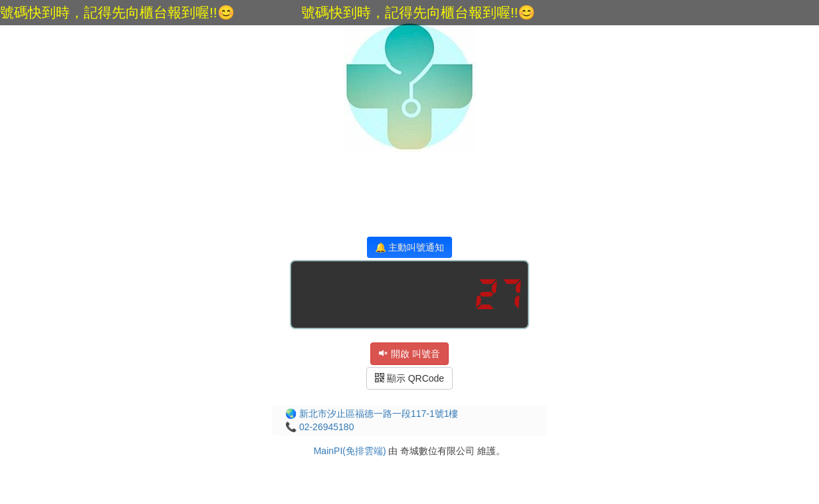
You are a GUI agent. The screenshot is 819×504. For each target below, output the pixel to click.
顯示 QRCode (409, 378)
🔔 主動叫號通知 (410, 247)
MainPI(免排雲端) (350, 451)
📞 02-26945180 (319, 427)
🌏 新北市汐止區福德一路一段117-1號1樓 (372, 414)
